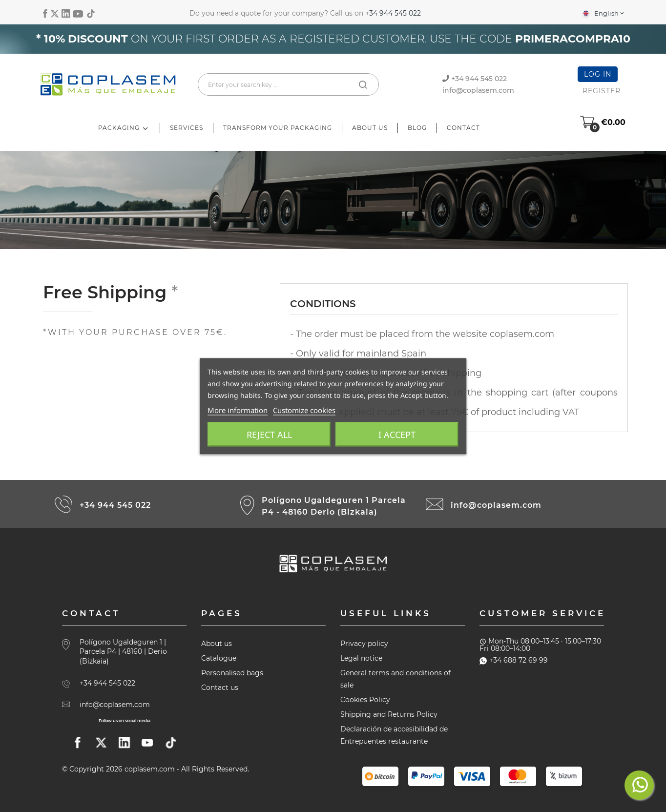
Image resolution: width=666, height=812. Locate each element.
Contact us (220, 687)
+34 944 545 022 (393, 13)
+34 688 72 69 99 (514, 660)
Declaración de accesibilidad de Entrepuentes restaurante (394, 735)
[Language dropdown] (603, 13)
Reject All (269, 434)
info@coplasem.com (478, 90)
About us (217, 644)
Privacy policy (364, 644)
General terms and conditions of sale (395, 679)
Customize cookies (304, 410)
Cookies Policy (365, 700)
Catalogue (219, 658)
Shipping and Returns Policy (389, 714)
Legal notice (361, 658)
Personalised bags (232, 673)
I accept (397, 434)
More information (238, 410)
